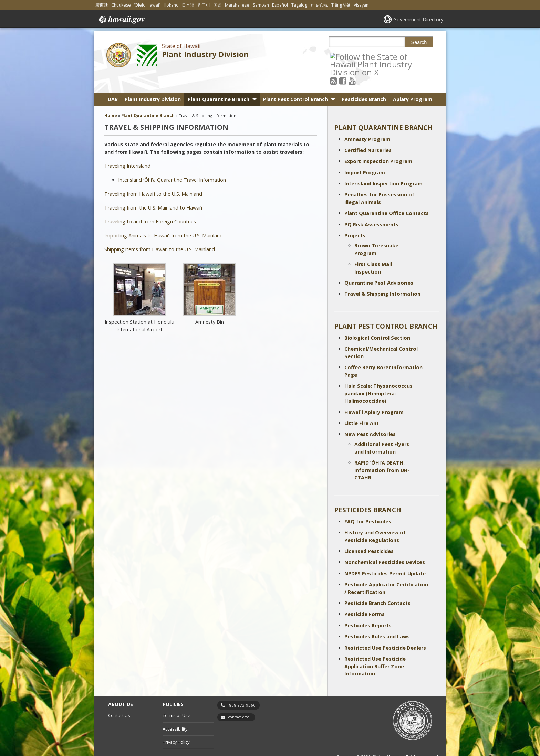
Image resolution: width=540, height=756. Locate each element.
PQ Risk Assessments (371, 206)
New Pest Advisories (370, 416)
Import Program (365, 154)
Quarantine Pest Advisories (379, 264)
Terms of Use (176, 697)
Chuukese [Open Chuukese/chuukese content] (121, 5)
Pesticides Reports (368, 606)
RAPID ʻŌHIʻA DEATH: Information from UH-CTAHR (382, 451)
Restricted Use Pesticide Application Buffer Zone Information (375, 647)
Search (419, 42)
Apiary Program (413, 80)
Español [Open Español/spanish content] (280, 5)
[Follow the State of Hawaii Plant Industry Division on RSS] (343, 56)
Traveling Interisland (128, 147)
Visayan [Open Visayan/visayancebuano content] (361, 5)
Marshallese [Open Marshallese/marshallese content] (237, 5)
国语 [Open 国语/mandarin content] (218, 5)
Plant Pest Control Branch (295, 80)
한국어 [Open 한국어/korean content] (204, 5)
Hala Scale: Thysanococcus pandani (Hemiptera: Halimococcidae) (378, 374)
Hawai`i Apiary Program (374, 393)
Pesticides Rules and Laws (377, 618)
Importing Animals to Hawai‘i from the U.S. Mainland (164, 217)
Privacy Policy (176, 723)
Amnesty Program (367, 120)
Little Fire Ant (362, 404)
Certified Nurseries (368, 131)
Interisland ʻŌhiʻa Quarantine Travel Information (172, 161)
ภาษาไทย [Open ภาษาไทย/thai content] (319, 5)
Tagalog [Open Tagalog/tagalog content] (299, 5)
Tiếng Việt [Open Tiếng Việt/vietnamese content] (341, 5)
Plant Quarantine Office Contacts (387, 195)
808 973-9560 (242, 686)
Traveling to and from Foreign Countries (150, 203)
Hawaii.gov (121, 20)
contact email (240, 699)
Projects (355, 217)
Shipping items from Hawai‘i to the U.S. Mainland (160, 230)
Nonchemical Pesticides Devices (385, 544)
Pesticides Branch (364, 80)
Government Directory (418, 19)
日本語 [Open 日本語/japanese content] (188, 5)
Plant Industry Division (205, 54)
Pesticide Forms (365, 595)
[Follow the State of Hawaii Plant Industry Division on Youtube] (361, 56)
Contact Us (119, 697)
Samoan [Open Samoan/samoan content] (261, 5)
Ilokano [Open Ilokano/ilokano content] (172, 5)
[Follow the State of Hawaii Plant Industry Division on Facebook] (352, 56)
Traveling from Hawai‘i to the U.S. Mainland (153, 175)
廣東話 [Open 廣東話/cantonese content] (102, 5)
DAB (113, 80)
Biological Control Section (377, 319)
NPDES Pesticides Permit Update (385, 555)
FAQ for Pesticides (368, 503)
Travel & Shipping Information (382, 275)
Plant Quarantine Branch (219, 80)
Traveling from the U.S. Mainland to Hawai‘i (153, 189)
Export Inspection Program (378, 143)
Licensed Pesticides (369, 532)
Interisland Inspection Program (383, 165)
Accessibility (175, 710)
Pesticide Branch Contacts (377, 584)
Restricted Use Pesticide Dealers (385, 629)
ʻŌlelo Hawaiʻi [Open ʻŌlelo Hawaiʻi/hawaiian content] (147, 5)
